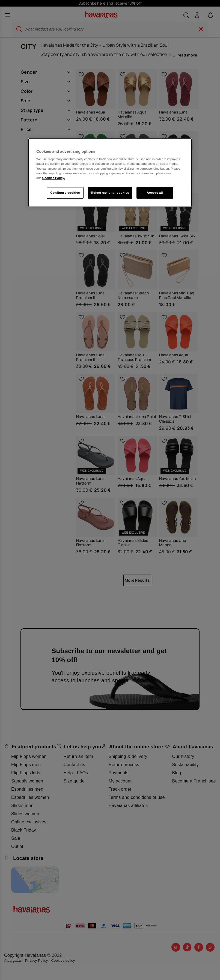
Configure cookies (65, 193)
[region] (110, 173)
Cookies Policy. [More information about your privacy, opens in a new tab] (53, 178)
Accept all (155, 193)
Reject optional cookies (110, 193)
